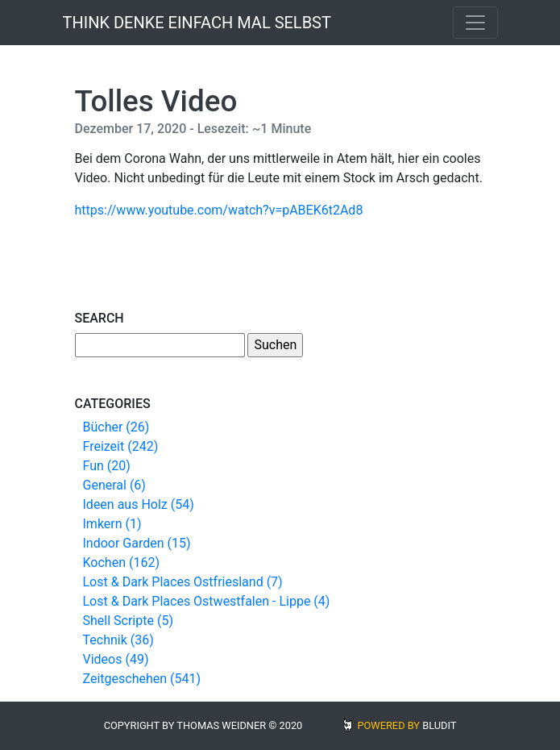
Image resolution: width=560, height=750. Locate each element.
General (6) (114, 485)
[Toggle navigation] (475, 23)
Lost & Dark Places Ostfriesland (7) (183, 582)
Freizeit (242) (121, 446)
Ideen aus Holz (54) (139, 504)
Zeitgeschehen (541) (142, 679)
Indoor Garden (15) (137, 543)
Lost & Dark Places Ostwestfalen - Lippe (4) (207, 601)
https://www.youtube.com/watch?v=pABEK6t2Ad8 (219, 210)
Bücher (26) (116, 427)
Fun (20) (107, 466)
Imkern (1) (112, 524)
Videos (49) (116, 659)
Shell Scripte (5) (128, 621)
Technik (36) (118, 640)
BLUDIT (439, 725)
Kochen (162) (121, 562)
